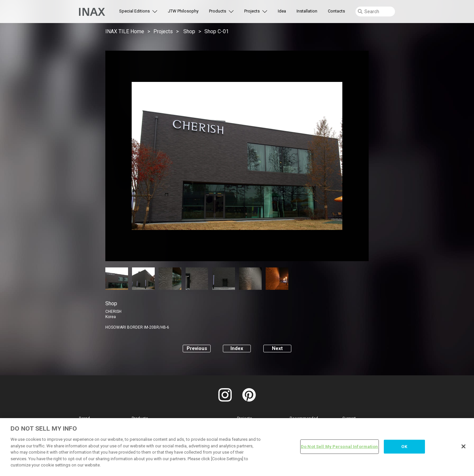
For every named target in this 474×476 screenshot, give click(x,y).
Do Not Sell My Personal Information (340, 447)
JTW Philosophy (183, 11)
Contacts (336, 11)
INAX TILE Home (125, 31)
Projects (252, 11)
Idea (282, 11)
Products (218, 11)
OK (404, 447)
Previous (197, 348)
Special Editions (134, 11)
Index (237, 348)
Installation (307, 11)
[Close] (463, 446)
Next (277, 348)
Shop (189, 31)
